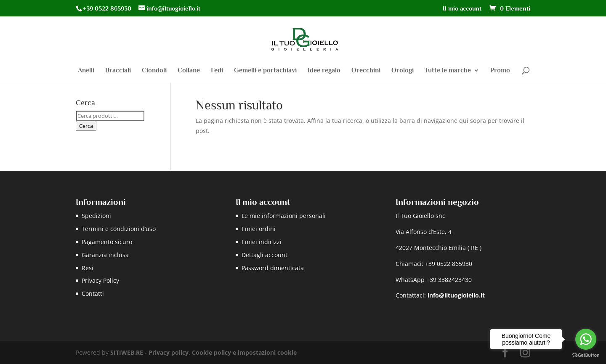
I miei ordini (259, 229)
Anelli (86, 71)
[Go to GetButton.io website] (586, 355)
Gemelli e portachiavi (265, 71)
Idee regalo (324, 71)
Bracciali (118, 71)
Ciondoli (154, 71)
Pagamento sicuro (107, 242)
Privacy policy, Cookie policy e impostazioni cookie (223, 352)
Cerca (86, 126)
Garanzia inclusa (105, 255)
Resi (88, 268)
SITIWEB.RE (127, 352)
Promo (500, 71)
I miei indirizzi (262, 242)
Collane (189, 71)
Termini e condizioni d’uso (119, 229)
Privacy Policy (100, 280)
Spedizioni (96, 216)
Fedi (217, 71)
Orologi (403, 71)
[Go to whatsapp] (586, 339)
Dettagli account (264, 255)
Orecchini (366, 71)
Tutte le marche (448, 71)
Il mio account (462, 8)
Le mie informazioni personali (284, 216)
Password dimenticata (273, 268)
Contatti (93, 294)
